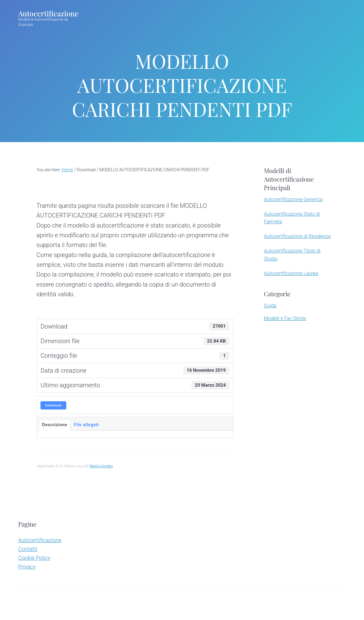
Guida (270, 306)
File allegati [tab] (86, 425)
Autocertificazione (48, 13)
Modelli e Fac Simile (285, 318)
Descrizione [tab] (55, 425)
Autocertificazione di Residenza (297, 236)
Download (53, 405)
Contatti (28, 549)
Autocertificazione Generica (293, 199)
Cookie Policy (34, 558)
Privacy (27, 567)
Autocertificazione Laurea (291, 273)
